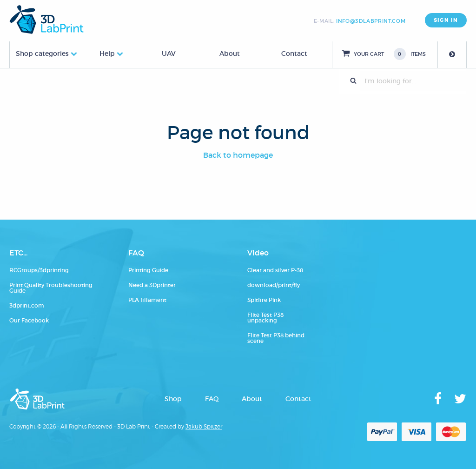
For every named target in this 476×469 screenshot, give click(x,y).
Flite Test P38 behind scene (276, 338)
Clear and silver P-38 (275, 270)
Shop (173, 399)
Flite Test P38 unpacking (265, 318)
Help (107, 54)
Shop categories (42, 54)
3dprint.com (27, 305)
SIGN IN (446, 20)
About (230, 54)
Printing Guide (148, 270)
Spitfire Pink (264, 300)
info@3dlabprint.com (371, 21)
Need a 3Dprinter (152, 285)
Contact (294, 54)
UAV (169, 54)
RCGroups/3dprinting (39, 270)
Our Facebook (29, 320)
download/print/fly (274, 285)
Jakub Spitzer (204, 426)
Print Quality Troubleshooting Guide (51, 288)
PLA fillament (147, 300)
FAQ (212, 399)
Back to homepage (238, 155)
